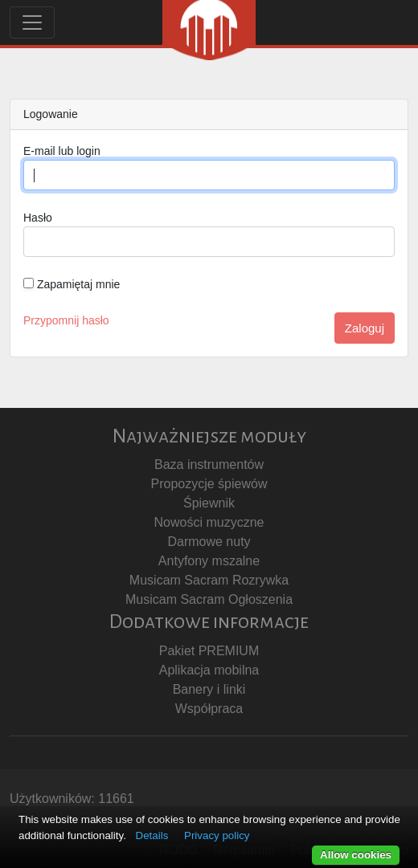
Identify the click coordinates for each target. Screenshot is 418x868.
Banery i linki (209, 689)
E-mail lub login (62, 151)
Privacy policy (217, 835)
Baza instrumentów (209, 465)
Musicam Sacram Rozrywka (209, 580)
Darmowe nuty (209, 542)
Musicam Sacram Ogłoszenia (209, 599)
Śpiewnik (209, 503)
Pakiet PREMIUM (209, 651)
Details (152, 835)
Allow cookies (356, 855)
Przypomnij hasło (66, 320)
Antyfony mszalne (209, 561)
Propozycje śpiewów (209, 484)
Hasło (38, 218)
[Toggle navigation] (32, 22)
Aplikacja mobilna (209, 670)
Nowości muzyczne (209, 522)
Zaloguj (365, 328)
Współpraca (209, 709)
